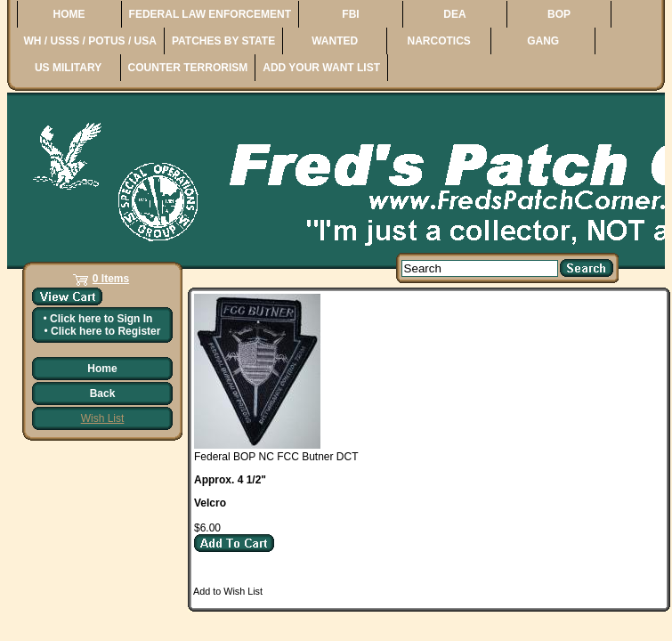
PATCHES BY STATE (223, 41)
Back (103, 394)
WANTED (335, 41)
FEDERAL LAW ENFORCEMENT (210, 14)
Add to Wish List (228, 591)
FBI (350, 14)
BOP (559, 14)
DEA (454, 14)
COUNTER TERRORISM (188, 68)
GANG (543, 41)
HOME (69, 14)
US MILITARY (68, 68)
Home (102, 369)
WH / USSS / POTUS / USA (90, 41)
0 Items (111, 279)
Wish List (103, 418)
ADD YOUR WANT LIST (321, 68)
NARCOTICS (438, 41)
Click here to (101, 319)
